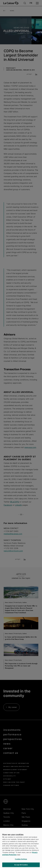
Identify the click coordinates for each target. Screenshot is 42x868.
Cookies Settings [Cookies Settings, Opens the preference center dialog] (21, 860)
